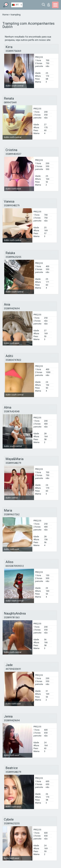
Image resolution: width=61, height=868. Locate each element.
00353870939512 (15, 566)
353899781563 (12, 617)
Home (6, 15)
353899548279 (12, 206)
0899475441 (10, 103)
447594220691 (13, 669)
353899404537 (13, 154)
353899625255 (13, 257)
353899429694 (12, 309)
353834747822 (13, 360)
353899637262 (12, 514)
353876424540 (12, 411)
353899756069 (13, 51)
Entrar (49, 5)
